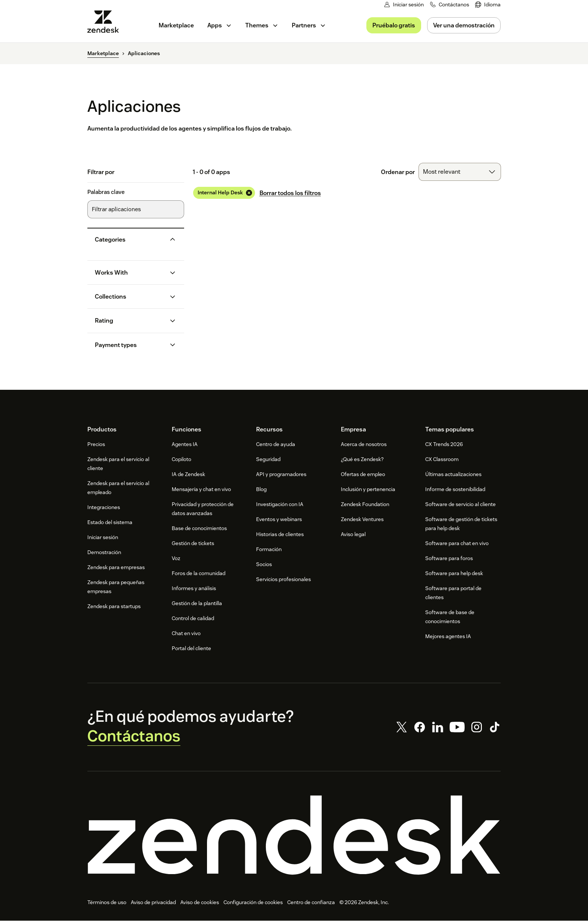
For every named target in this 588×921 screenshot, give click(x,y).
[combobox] (460, 172)
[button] (130, 240)
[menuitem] (488, 5)
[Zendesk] (294, 835)
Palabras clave (106, 192)
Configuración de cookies (253, 903)
